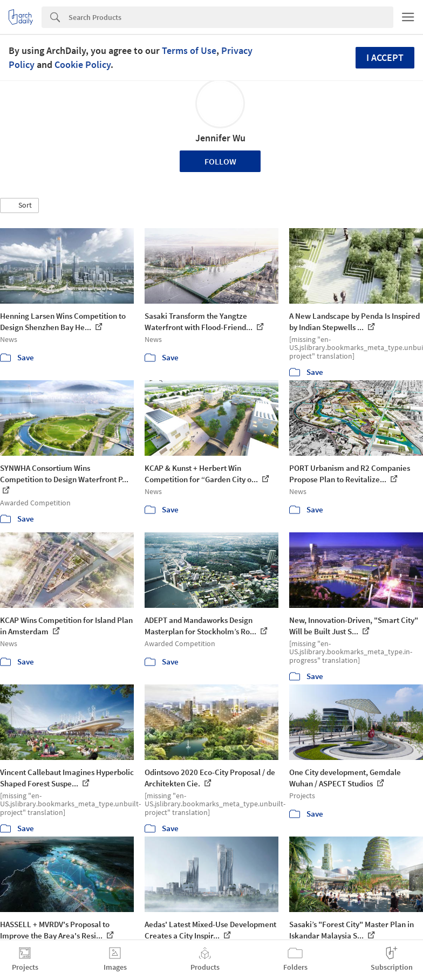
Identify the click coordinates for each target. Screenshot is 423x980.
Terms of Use (189, 50)
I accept (385, 57)
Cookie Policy (83, 64)
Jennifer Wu (220, 138)
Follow (220, 161)
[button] (19, 205)
